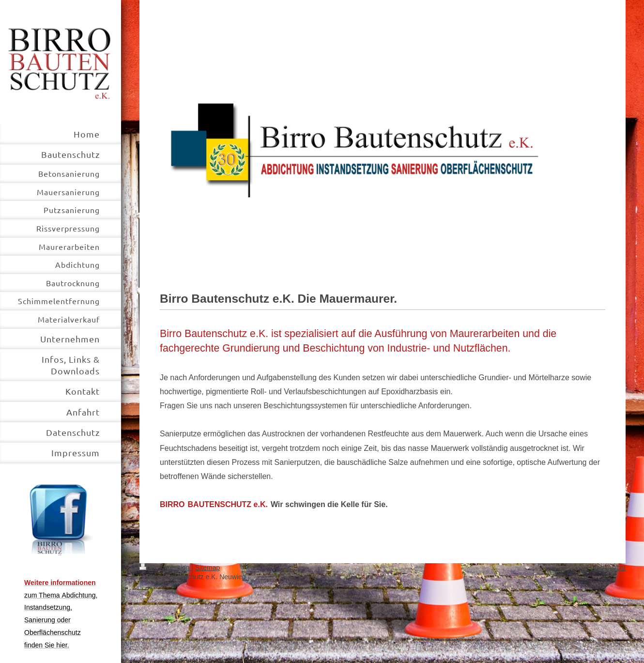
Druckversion (165, 568)
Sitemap (207, 568)
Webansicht (608, 568)
